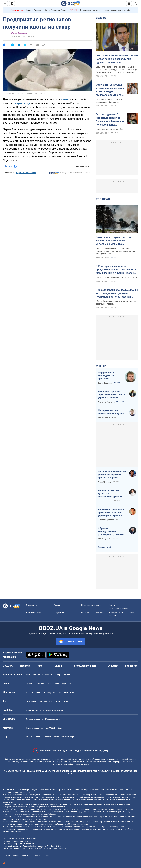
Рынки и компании (34, 719)
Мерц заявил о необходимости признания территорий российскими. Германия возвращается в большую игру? (107, 376)
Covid (60, 728)
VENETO (73, 10)
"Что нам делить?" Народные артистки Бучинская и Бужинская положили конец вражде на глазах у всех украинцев (110, 120)
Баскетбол (39, 684)
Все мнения (104, 547)
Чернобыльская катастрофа (117, 10)
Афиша (29, 737)
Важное (101, 18)
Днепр (57, 675)
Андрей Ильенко (105, 482)
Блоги (93, 666)
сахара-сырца (21, 103)
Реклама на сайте (34, 613)
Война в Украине (34, 10)
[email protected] (35, 848)
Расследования (81, 666)
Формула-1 (66, 684)
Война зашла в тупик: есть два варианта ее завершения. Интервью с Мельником (114, 240)
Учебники (36, 692)
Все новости (132, 666)
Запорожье (47, 675)
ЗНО (66, 692)
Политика (25, 666)
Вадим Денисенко (105, 383)
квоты (65, 99)
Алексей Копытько (105, 418)
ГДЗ (28, 692)
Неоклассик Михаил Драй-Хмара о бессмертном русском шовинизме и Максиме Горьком (110, 494)
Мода (56, 737)
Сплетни (38, 737)
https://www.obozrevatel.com (96, 790)
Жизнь (59, 666)
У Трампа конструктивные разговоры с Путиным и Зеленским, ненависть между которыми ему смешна (111, 532)
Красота (48, 737)
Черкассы (67, 675)
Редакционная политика (26, 173)
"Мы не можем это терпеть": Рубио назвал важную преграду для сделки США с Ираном (117, 59)
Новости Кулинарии (55, 710)
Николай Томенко (105, 501)
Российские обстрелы (90, 10)
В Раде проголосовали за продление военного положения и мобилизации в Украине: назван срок (116, 270)
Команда (58, 605)
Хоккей (49, 684)
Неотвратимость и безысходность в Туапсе (111, 412)
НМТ (72, 692)
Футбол (29, 684)
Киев (28, 675)
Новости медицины (35, 728)
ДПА (60, 692)
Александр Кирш (105, 539)
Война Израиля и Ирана (55, 10)
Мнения (101, 366)
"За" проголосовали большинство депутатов (116, 277)
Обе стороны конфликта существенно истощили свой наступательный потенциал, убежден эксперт (116, 251)
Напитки (40, 710)
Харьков (36, 675)
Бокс (57, 684)
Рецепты (30, 710)
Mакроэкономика (53, 719)
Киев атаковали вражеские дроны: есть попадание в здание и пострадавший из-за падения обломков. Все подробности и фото (117, 293)
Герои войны (17, 10)
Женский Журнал (69, 737)
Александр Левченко (106, 402)
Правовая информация (91, 605)
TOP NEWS (103, 199)
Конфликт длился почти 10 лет (110, 129)
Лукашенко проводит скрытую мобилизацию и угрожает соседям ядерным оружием (111, 395)
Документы (59, 613)
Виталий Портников (106, 520)
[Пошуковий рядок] (136, 4)
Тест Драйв (31, 701)
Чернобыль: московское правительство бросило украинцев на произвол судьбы (111, 513)
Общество (113, 666)
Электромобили (45, 701)
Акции (58, 701)
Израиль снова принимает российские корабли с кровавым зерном (112, 475)
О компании (31, 605)
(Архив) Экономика (19, 33)
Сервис (66, 701)
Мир (40, 666)
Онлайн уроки (49, 692)
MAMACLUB (51, 728)
